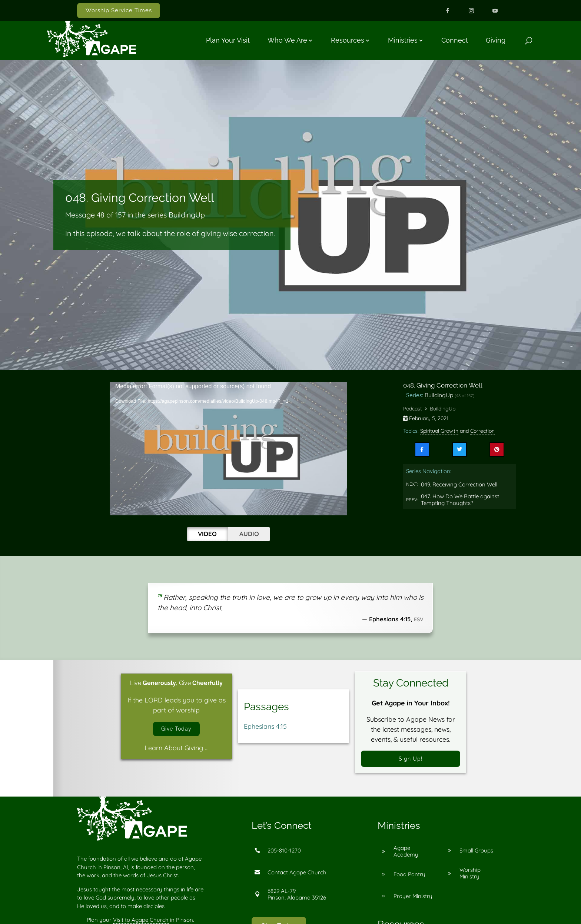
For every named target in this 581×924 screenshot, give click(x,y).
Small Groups (476, 854)
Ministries (403, 40)
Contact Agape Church (297, 876)
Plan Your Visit (228, 40)
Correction (482, 431)
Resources (348, 40)
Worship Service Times (119, 10)
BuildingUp (439, 395)
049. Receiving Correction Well (459, 484)
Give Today (177, 731)
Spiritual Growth (439, 431)
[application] (228, 449)
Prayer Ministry (413, 900)
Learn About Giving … (177, 751)
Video (207, 534)
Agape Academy (406, 855)
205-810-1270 (284, 854)
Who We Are (287, 40)
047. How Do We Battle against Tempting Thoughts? (460, 500)
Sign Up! (411, 760)
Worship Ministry (470, 877)
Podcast (413, 409)
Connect (455, 40)
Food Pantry (409, 878)
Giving (496, 40)
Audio (249, 534)
